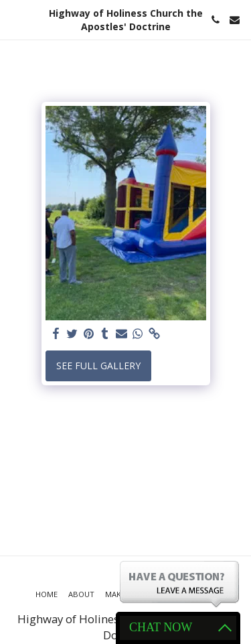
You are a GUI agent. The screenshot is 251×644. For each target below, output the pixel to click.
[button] (15, 19)
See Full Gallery (98, 366)
